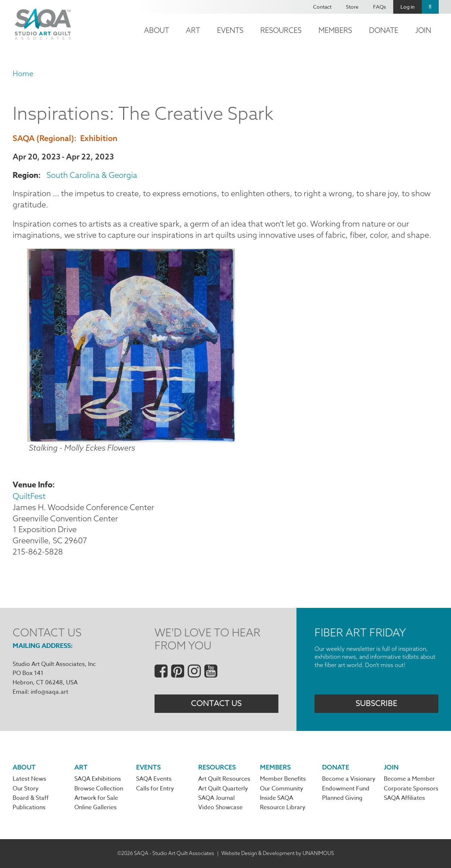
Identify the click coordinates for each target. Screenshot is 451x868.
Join (423, 30)
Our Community (282, 789)
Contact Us (216, 703)
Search (430, 7)
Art (193, 30)
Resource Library (283, 807)
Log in (407, 7)
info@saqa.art (49, 692)
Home (23, 73)
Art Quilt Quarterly (223, 789)
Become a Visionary (349, 779)
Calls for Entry (155, 789)
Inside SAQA (277, 798)
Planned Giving (342, 798)
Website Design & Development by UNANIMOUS (278, 853)
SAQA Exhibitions (98, 779)
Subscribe (376, 703)
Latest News (29, 779)
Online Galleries (96, 807)
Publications (29, 807)
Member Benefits (283, 779)
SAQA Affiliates (404, 798)
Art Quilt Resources (224, 779)
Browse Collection (99, 789)
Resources (281, 30)
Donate (384, 30)
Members (335, 30)
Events (230, 30)
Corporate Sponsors (411, 789)
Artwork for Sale (96, 798)
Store (352, 7)
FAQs (380, 7)
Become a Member (409, 779)
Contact (322, 7)
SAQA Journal (216, 798)
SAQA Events (154, 779)
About (157, 30)
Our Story (26, 789)
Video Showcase (220, 807)
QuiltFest (29, 496)
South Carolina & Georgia (92, 175)
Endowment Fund (346, 789)
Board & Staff (31, 798)
